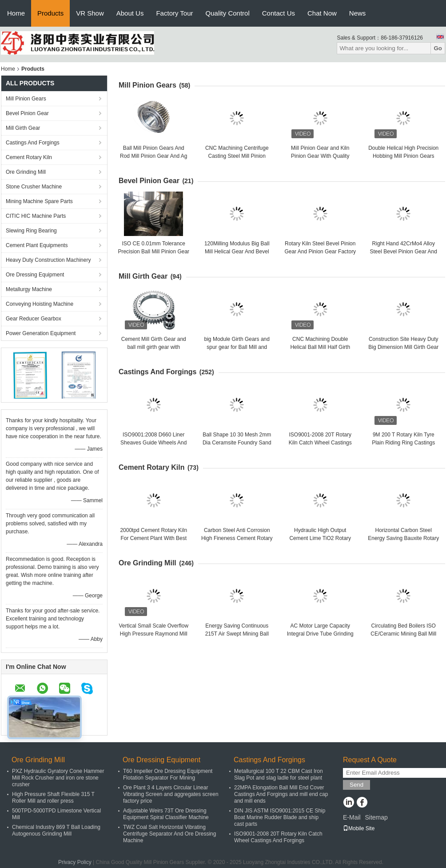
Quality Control (228, 13)
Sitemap (376, 817)
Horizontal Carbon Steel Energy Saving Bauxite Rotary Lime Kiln (403, 538)
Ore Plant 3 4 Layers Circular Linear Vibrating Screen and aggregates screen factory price (171, 794)
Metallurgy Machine (29, 289)
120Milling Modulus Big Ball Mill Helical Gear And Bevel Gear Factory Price (237, 252)
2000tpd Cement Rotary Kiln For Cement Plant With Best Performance (153, 538)
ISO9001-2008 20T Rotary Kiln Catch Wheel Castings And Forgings (320, 443)
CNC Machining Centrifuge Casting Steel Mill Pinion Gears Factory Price (237, 156)
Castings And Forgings (33, 143)
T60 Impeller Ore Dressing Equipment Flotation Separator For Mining (168, 774)
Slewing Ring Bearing (31, 231)
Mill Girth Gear (23, 128)
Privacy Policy (75, 862)
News (358, 13)
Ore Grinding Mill (26, 172)
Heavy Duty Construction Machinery (48, 260)
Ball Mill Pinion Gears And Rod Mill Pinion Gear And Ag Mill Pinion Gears (153, 156)
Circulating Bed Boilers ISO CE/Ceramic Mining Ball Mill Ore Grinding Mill (403, 634)
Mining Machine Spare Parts (39, 201)
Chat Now (322, 13)
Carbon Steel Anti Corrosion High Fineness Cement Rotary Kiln (237, 538)
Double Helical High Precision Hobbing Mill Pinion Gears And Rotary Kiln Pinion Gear (403, 156)
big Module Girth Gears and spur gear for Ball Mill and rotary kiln (237, 347)
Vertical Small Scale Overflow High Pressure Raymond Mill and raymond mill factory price (154, 634)
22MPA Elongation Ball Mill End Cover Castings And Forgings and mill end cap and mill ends (281, 794)
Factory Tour (174, 13)
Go (438, 48)
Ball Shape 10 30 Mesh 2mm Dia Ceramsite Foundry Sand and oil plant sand (237, 443)
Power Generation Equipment (41, 333)
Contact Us (279, 13)
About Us (130, 13)
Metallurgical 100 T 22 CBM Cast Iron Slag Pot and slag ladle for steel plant (279, 774)
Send (356, 785)
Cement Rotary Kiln (29, 157)
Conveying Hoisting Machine (40, 304)
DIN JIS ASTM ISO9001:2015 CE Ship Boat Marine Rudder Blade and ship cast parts (280, 817)
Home (16, 13)
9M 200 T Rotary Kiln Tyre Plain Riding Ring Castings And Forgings (403, 443)
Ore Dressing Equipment (35, 275)
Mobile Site (359, 828)
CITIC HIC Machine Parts (36, 216)
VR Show (90, 13)
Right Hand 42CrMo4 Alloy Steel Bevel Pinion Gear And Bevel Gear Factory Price (404, 252)
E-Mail (352, 817)
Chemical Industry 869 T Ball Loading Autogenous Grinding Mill (56, 830)
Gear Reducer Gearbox (34, 319)
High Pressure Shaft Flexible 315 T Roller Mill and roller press (53, 798)
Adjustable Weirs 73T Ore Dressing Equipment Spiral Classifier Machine (166, 814)
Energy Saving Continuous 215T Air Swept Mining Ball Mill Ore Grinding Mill (237, 634)
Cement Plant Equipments (37, 245)
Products (50, 13)
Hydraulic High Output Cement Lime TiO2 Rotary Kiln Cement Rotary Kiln (320, 538)
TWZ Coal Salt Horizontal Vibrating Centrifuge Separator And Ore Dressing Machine (169, 834)
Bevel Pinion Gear (27, 113)
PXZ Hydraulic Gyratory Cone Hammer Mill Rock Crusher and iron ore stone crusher (58, 778)
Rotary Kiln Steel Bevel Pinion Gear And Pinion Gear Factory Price (320, 252)
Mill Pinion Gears (26, 99)
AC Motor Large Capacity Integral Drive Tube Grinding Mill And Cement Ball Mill (320, 634)
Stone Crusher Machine (34, 187)
